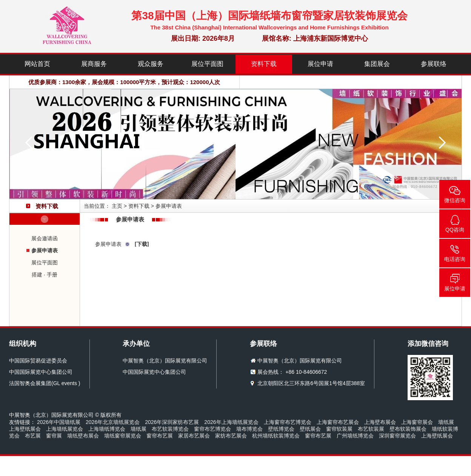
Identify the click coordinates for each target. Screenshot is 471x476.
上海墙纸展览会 (65, 429)
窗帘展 (54, 436)
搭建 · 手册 (45, 275)
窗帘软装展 (339, 429)
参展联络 (434, 64)
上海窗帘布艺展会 (338, 422)
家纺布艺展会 (231, 436)
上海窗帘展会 (417, 422)
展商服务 (94, 64)
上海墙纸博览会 (107, 429)
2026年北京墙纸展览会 (113, 422)
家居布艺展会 (194, 436)
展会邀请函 (45, 238)
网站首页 (37, 64)
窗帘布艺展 (160, 436)
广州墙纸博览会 (355, 436)
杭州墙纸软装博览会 (276, 436)
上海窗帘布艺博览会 (288, 422)
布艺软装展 (371, 429)
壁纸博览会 (281, 429)
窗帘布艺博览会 (212, 429)
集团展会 (377, 64)
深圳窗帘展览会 (397, 436)
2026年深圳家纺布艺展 (172, 422)
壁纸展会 (310, 429)
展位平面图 (207, 64)
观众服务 (151, 64)
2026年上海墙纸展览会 (231, 422)
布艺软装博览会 (170, 429)
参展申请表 (45, 250)
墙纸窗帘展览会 (123, 436)
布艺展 (33, 436)
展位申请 (320, 64)
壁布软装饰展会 (408, 429)
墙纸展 (446, 422)
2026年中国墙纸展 (59, 422)
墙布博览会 (249, 429)
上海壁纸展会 (25, 429)
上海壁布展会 (380, 422)
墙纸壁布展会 (83, 436)
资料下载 (264, 64)
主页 (117, 206)
